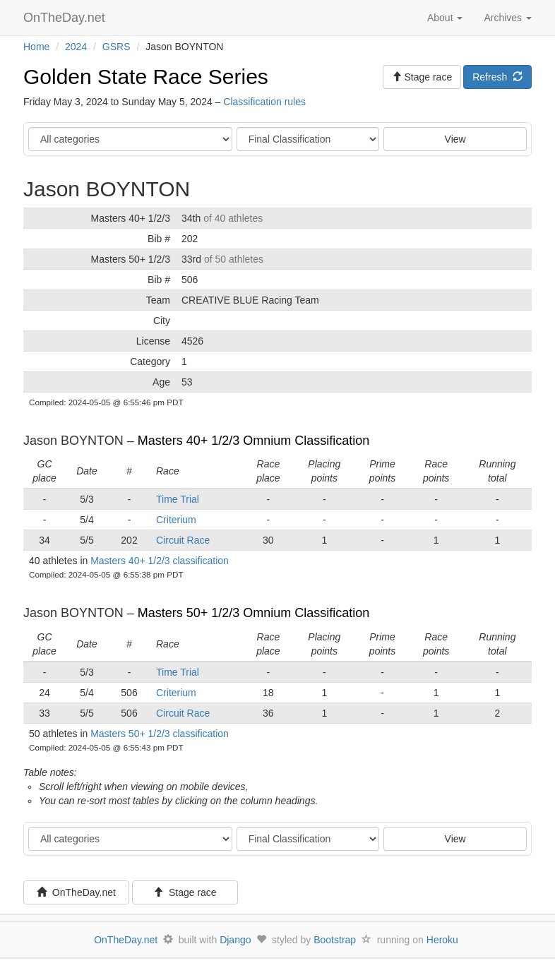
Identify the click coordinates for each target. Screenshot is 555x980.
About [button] (445, 18)
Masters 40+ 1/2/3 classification (160, 561)
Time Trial (178, 499)
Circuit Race (183, 540)
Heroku (442, 940)
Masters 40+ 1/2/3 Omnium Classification (254, 441)
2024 (76, 47)
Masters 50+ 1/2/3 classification (160, 734)
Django (235, 940)
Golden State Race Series (146, 77)
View (455, 139)
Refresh (497, 77)
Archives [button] (508, 18)
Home (36, 47)
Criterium (176, 520)
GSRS (117, 47)
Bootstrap (335, 940)
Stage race (185, 892)
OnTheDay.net (66, 18)
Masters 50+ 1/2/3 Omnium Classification (254, 613)
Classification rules (264, 102)
